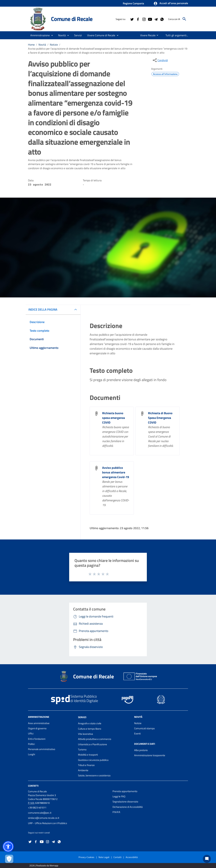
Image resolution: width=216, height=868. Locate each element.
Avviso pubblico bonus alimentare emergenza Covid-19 (116, 472)
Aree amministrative (39, 723)
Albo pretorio (141, 750)
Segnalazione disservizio (125, 802)
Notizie (54, 45)
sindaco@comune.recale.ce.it (44, 818)
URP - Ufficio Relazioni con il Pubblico (47, 823)
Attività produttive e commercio (95, 739)
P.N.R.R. (116, 812)
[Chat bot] (207, 859)
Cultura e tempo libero (90, 729)
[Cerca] (184, 19)
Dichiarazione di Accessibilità (128, 807)
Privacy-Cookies (86, 857)
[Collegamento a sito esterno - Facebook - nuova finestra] (138, 19)
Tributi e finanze (86, 765)
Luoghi (31, 754)
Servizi (82, 717)
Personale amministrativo (42, 749)
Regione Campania (133, 3)
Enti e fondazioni (37, 739)
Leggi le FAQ (119, 796)
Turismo (82, 749)
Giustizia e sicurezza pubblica (93, 760)
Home (31, 45)
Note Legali (104, 857)
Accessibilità (132, 857)
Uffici (31, 734)
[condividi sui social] (160, 60)
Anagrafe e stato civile (90, 723)
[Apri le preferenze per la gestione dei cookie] (9, 859)
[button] (171, 3)
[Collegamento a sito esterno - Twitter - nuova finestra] (132, 19)
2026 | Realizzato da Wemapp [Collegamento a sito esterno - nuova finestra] (44, 865)
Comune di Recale (72, 19)
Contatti (33, 786)
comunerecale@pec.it (40, 813)
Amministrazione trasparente (150, 755)
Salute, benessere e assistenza (94, 775)
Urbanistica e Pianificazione (92, 744)
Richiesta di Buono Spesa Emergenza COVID (160, 418)
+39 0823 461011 (37, 808)
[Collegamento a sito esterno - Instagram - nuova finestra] (144, 19)
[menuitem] (146, 35)
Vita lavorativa (85, 734)
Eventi (137, 734)
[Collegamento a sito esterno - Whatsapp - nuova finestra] (162, 19)
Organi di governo (37, 728)
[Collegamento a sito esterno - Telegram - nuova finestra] (156, 19)
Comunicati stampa (144, 728)
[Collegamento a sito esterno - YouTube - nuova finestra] (150, 19)
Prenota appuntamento (125, 791)
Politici (31, 744)
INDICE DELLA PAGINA (43, 309)
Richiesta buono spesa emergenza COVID (113, 418)
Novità (42, 45)
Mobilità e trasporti (88, 755)
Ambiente (83, 770)
